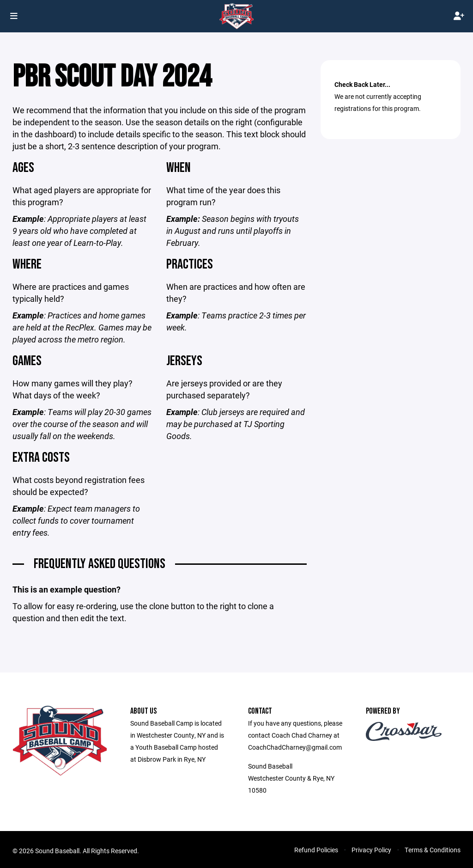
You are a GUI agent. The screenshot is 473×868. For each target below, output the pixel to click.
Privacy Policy (371, 855)
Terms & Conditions (433, 855)
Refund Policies (316, 855)
